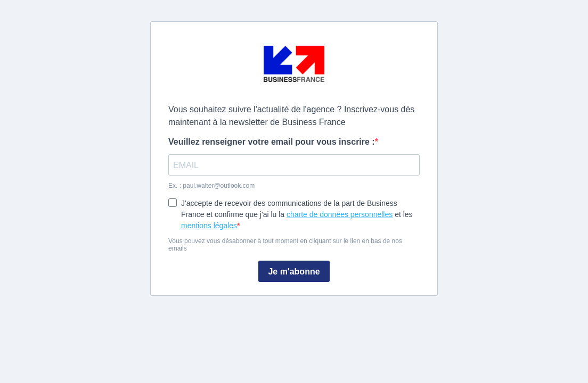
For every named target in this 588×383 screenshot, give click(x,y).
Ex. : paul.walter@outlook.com (211, 186)
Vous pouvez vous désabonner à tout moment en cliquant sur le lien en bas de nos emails (285, 245)
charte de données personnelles (340, 214)
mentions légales (209, 226)
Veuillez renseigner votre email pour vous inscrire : (272, 142)
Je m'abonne (294, 272)
